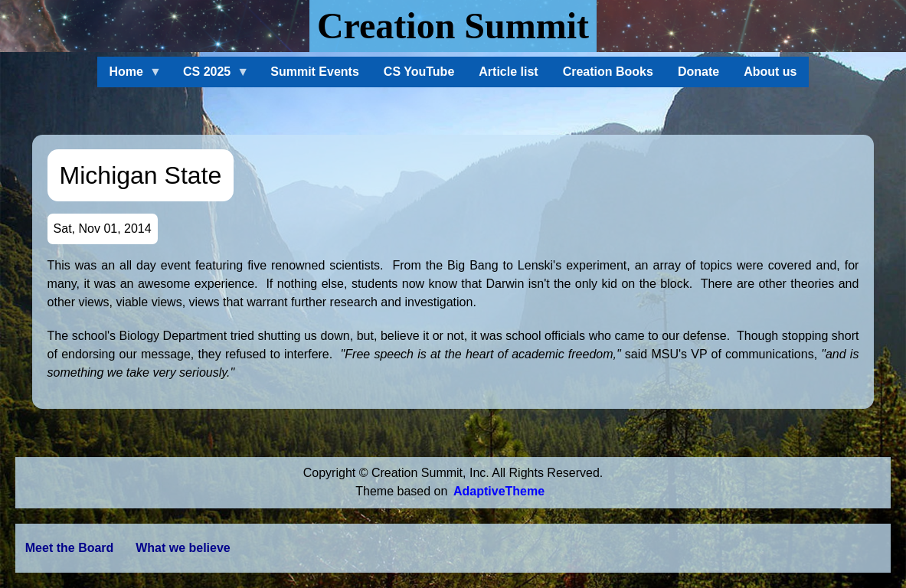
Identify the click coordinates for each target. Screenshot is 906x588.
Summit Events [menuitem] (315, 72)
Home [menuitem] (129, 76)
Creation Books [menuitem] (608, 72)
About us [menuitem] (770, 72)
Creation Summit (453, 26)
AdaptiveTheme (499, 491)
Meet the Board (70, 548)
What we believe (183, 548)
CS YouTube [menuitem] (419, 72)
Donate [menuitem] (698, 72)
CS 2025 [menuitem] (210, 76)
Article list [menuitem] (508, 72)
